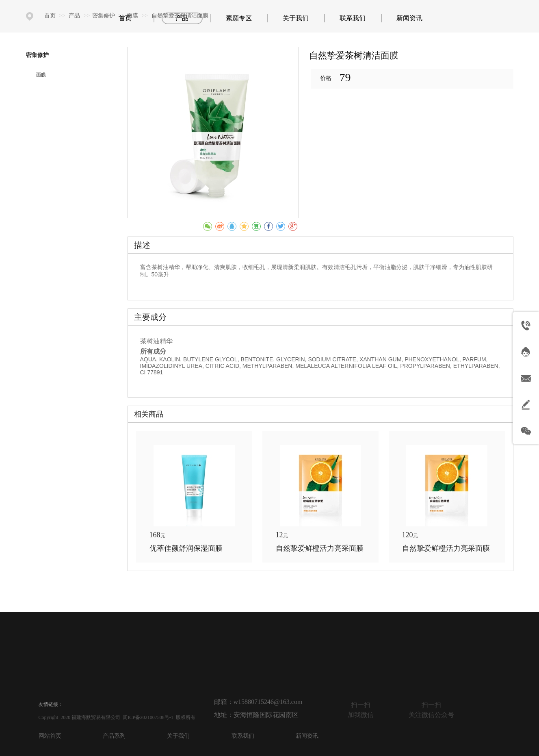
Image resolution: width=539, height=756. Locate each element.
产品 (75, 16)
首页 (50, 16)
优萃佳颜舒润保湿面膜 (186, 548)
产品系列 (114, 736)
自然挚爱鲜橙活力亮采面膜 (320, 548)
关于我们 (178, 736)
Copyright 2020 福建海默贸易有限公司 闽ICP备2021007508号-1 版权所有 (117, 717)
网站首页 (50, 736)
